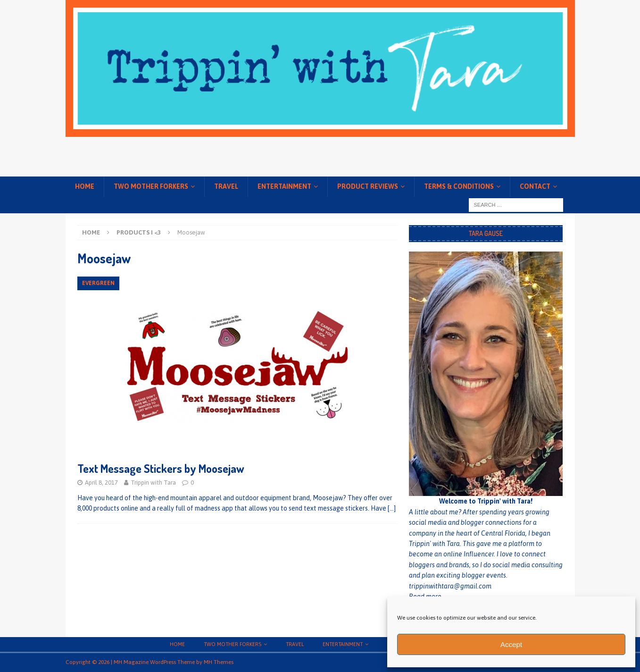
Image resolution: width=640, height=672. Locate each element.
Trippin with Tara (153, 483)
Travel (226, 186)
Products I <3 (139, 232)
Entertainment (284, 186)
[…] (392, 508)
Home (85, 186)
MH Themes (219, 662)
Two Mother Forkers (151, 186)
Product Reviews (368, 186)
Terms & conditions (459, 186)
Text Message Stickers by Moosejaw (161, 468)
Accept (511, 644)
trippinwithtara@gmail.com (450, 586)
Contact (535, 186)
